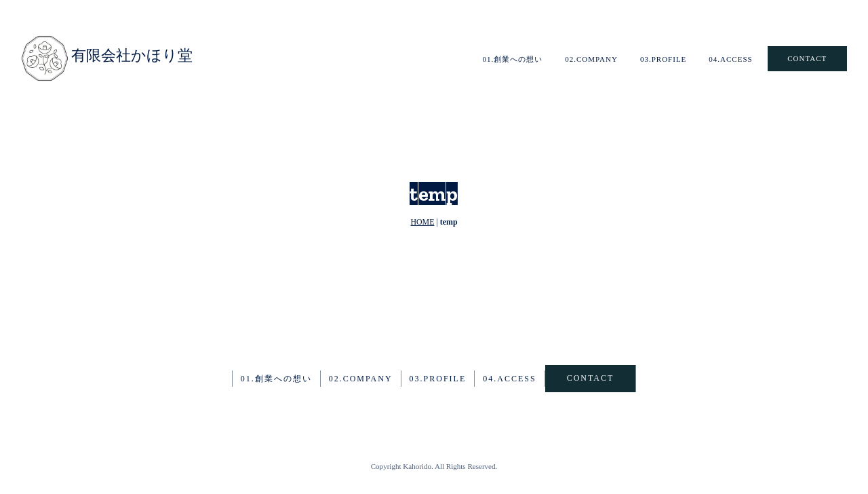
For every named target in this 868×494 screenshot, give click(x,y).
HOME (422, 222)
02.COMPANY (591, 59)
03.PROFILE (663, 59)
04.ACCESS (730, 59)
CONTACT (807, 58)
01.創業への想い (512, 59)
